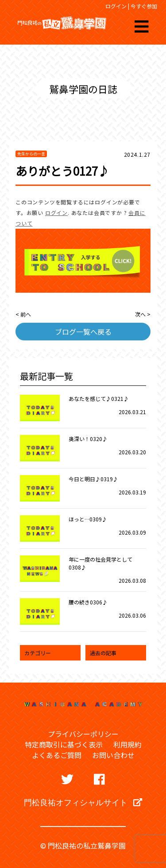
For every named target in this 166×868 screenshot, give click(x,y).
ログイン (116, 6)
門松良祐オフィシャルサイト (83, 802)
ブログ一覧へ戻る (83, 332)
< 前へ (23, 314)
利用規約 (127, 744)
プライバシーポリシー (83, 734)
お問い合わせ (113, 755)
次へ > (143, 314)
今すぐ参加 (144, 6)
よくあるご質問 (57, 755)
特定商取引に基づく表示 (64, 744)
